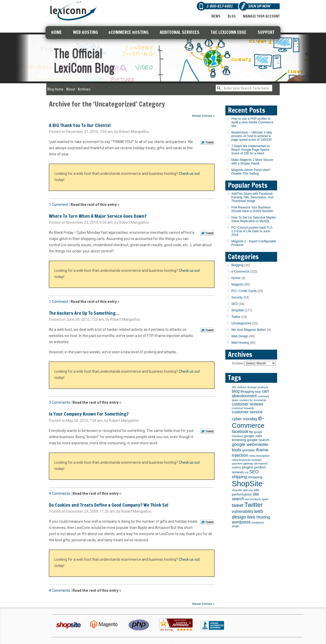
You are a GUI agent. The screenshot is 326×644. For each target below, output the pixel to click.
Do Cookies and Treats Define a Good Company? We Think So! (109, 505)
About (71, 89)
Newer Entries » (203, 116)
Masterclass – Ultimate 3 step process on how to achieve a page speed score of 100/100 (252, 136)
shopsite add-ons (242, 490)
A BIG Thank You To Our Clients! (80, 125)
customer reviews (248, 404)
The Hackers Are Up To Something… (84, 313)
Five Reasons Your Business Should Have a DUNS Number (252, 209)
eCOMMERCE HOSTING (128, 32)
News (216, 16)
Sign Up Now (259, 6)
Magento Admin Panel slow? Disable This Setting (251, 172)
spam (265, 499)
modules (256, 460)
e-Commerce (240, 272)
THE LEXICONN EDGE (228, 32)
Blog (232, 16)
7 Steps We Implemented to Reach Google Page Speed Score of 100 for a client (250, 150)
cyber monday (245, 419)
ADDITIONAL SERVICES (180, 32)
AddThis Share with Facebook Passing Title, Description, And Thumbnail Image (252, 197)
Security (237, 297)
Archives (84, 89)
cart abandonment (250, 394)
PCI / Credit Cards (244, 291)
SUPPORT (266, 32)
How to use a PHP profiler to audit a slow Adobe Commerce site (252, 122)
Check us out (189, 174)
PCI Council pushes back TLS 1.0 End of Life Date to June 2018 (252, 231)
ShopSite (238, 310)
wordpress (241, 522)
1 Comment (59, 205)
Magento (237, 284)
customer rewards (243, 408)
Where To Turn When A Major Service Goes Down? (98, 216)
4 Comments (60, 493)
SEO (235, 304)
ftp (251, 432)
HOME (57, 32)
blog (236, 391)
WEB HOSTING (86, 32)
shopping (255, 477)
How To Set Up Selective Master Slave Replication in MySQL (254, 219)
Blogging (237, 265)
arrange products (258, 387)
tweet (238, 505)
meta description (259, 456)
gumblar (249, 450)
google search (258, 440)
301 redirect (239, 387)
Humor (236, 278)
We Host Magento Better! (249, 330)
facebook (240, 432)
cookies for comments (253, 400)
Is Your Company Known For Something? (89, 414)
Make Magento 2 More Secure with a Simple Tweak (252, 162)
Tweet (207, 143)
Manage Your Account (261, 16)
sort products (253, 499)
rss (247, 472)
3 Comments (60, 402)
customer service (247, 412)
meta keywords (241, 460)
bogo (258, 392)
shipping (239, 477)
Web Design (240, 336)
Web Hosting (240, 343)
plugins (247, 467)
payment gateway (243, 463)
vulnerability (243, 511)
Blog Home (55, 89)
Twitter (236, 317)
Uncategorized (241, 323)
